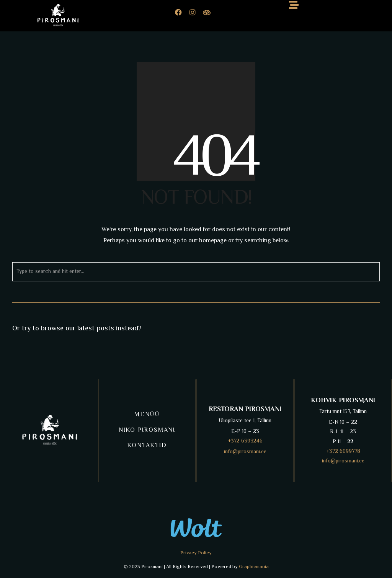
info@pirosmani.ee (245, 452)
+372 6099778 (343, 452)
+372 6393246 (245, 441)
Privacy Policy (196, 553)
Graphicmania (254, 567)
